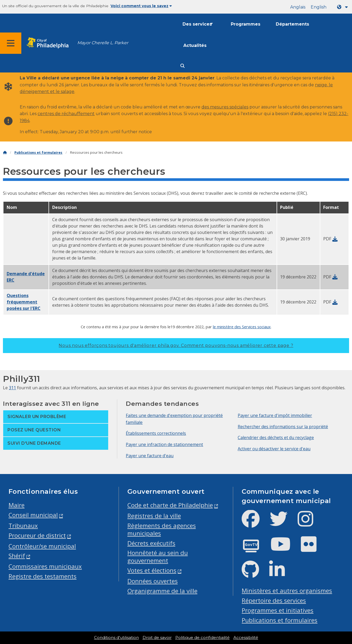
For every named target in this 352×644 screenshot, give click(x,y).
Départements (292, 24)
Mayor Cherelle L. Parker (103, 43)
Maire (17, 505)
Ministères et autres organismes (287, 591)
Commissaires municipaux (45, 566)
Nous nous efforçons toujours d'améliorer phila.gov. (176, 345)
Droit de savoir (157, 638)
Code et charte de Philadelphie (170, 505)
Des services (197, 24)
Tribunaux (23, 526)
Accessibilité (246, 638)
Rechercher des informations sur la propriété (283, 427)
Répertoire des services (274, 600)
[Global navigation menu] (11, 43)
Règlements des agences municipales (162, 529)
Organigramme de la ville (162, 591)
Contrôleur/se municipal (42, 546)
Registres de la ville (154, 516)
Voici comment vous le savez (141, 6)
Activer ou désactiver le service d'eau (274, 449)
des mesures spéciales (225, 107)
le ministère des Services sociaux (242, 327)
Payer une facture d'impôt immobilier (275, 415)
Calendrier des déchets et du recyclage (276, 438)
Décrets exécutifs (151, 543)
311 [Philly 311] (12, 388)
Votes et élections (152, 570)
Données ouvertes (153, 581)
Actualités (195, 45)
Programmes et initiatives (278, 610)
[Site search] (183, 66)
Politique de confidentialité (203, 638)
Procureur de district (37, 535)
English (319, 7)
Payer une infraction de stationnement (164, 444)
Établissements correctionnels (156, 433)
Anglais (298, 7)
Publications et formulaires (38, 153)
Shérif (17, 556)
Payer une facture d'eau (150, 456)
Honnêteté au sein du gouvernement (158, 557)
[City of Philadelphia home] (49, 43)
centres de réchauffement (66, 114)
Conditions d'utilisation (116, 638)
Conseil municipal (33, 515)
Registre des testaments (43, 576)
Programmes (246, 24)
